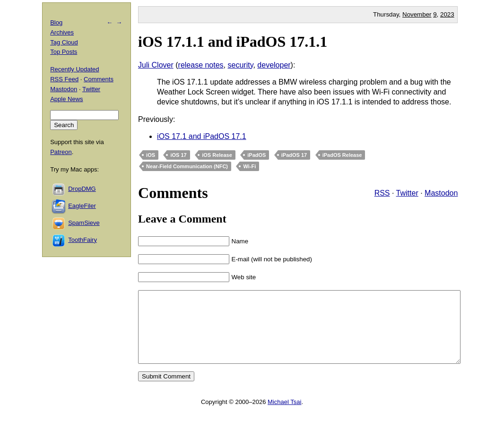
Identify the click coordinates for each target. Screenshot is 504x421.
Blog (56, 22)
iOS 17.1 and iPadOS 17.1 (202, 136)
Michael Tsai (284, 416)
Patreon (61, 152)
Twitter (407, 193)
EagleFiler (82, 206)
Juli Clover (156, 65)
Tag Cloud (64, 42)
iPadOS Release (342, 155)
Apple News (66, 99)
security (241, 65)
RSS (382, 193)
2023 (447, 14)
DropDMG (82, 189)
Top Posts (64, 52)
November (417, 14)
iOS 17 (178, 155)
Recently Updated (74, 69)
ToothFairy (83, 240)
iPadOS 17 (294, 155)
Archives (62, 32)
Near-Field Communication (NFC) (187, 166)
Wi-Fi (249, 166)
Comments (99, 79)
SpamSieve (84, 223)
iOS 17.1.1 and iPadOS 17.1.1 (233, 42)
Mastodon (441, 193)
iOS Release (217, 155)
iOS (151, 155)
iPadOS (256, 155)
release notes (201, 65)
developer (274, 65)
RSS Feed (64, 79)
